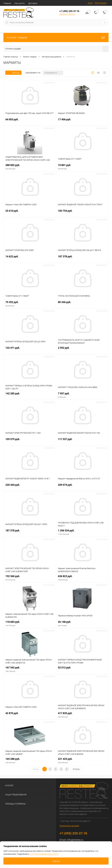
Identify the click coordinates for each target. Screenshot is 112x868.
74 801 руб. (82, 167)
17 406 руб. (82, 121)
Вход (90, 3)
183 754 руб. (82, 212)
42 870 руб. (30, 715)
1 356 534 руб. (82, 532)
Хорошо (56, 861)
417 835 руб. (82, 715)
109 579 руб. (30, 441)
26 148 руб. (82, 624)
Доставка (33, 3)
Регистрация (100, 3)
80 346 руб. (82, 304)
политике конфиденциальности (44, 854)
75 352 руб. (30, 304)
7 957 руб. (82, 395)
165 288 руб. (30, 761)
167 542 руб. (30, 669)
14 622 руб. (30, 258)
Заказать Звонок (67, 14)
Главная (7, 3)
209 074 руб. (82, 487)
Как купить (20, 3)
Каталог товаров (56, 37)
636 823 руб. (82, 578)
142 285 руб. (30, 395)
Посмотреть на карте (69, 826)
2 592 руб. (82, 349)
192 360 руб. (30, 578)
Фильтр (13, 73)
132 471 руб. (30, 349)
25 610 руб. (30, 212)
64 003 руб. (30, 121)
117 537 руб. (82, 441)
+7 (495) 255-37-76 (69, 11)
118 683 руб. (30, 624)
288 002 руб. (30, 167)
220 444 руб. (30, 487)
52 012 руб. (82, 669)
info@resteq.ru (75, 840)
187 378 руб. (82, 258)
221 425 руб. (82, 761)
